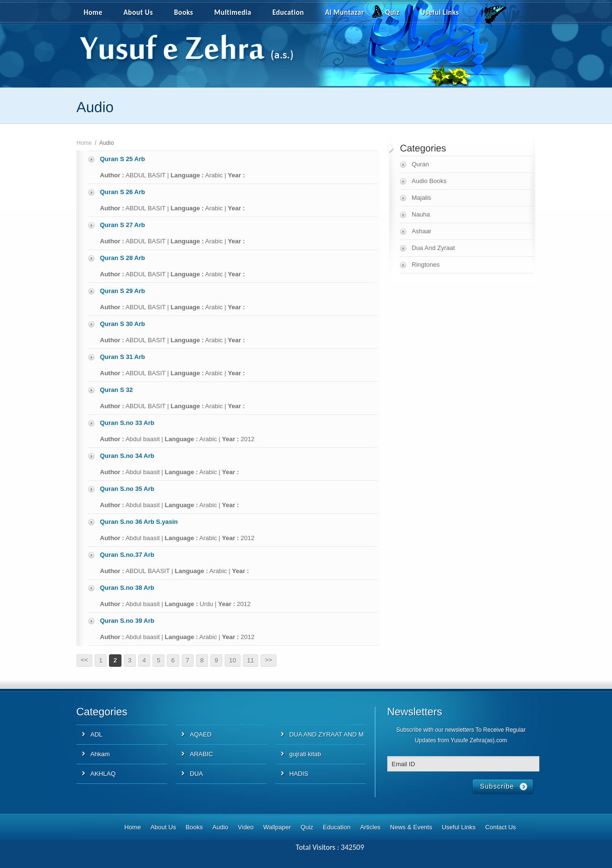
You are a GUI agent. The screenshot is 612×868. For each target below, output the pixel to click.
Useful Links (440, 12)
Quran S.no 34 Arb (127, 456)
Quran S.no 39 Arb (127, 621)
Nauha (421, 214)
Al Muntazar (345, 12)
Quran (420, 164)
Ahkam (100, 754)
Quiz (393, 12)
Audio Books (429, 181)
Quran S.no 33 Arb (127, 423)
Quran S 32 (116, 390)
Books (184, 12)
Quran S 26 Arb (122, 192)
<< (84, 660)
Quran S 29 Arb (122, 291)
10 (232, 660)
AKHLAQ (103, 774)
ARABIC (201, 754)
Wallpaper (277, 827)
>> (268, 660)
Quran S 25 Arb (122, 159)
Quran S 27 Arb (122, 225)
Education (288, 12)
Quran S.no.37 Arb (127, 555)
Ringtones (426, 265)
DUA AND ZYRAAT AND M (327, 734)
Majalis (421, 198)
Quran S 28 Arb (122, 258)
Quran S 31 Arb (122, 357)
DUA (196, 774)
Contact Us (501, 827)
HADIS (299, 774)
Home (93, 12)
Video (246, 827)
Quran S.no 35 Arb (127, 489)
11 (251, 660)
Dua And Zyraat (433, 248)
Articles (370, 827)
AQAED (201, 734)
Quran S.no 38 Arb (127, 588)
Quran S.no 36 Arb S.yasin (139, 522)
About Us (138, 12)
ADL (96, 734)
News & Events (411, 827)
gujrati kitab (305, 754)
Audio (220, 827)
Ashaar (421, 231)
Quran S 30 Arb (122, 324)
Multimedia (238, 13)
